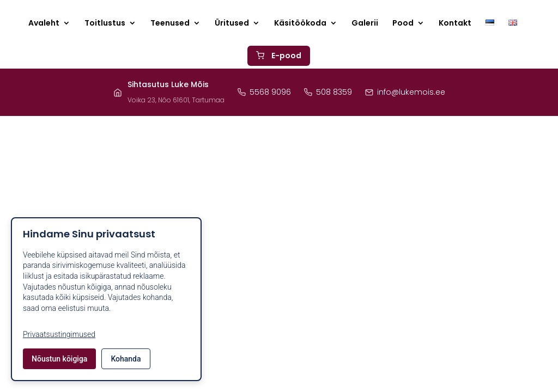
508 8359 (328, 92)
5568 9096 (264, 92)
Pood (403, 24)
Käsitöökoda (300, 24)
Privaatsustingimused (59, 334)
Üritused (232, 24)
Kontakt (455, 24)
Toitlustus (105, 24)
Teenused (170, 24)
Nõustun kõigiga (59, 359)
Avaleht (44, 24)
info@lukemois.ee (405, 92)
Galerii (365, 24)
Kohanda (126, 359)
